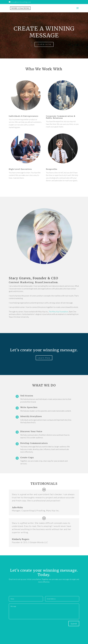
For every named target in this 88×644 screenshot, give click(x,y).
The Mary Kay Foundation (59, 312)
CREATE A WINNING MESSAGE (44, 36)
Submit (74, 624)
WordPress (54, 641)
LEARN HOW (44, 48)
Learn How (44, 358)
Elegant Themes (41, 641)
